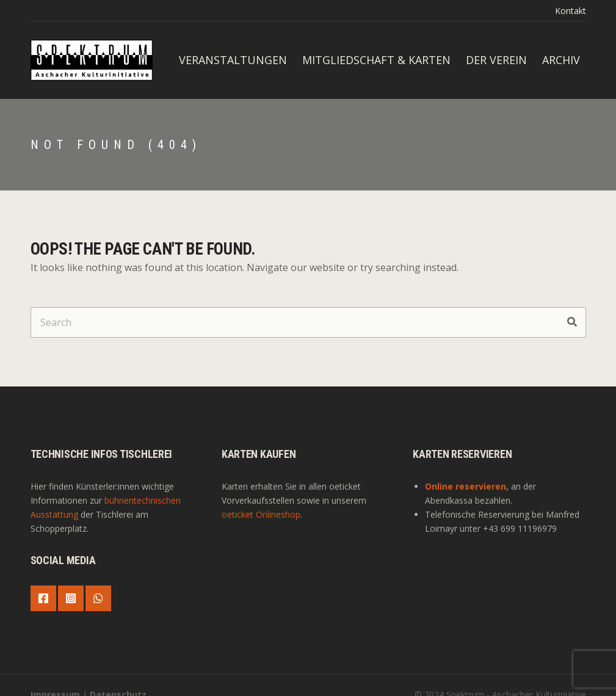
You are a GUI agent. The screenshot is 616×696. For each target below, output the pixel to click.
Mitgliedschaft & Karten (376, 60)
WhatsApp (98, 598)
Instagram (71, 598)
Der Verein (496, 60)
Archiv (561, 60)
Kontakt (571, 11)
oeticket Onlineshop (261, 514)
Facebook (43, 598)
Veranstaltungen (233, 60)
